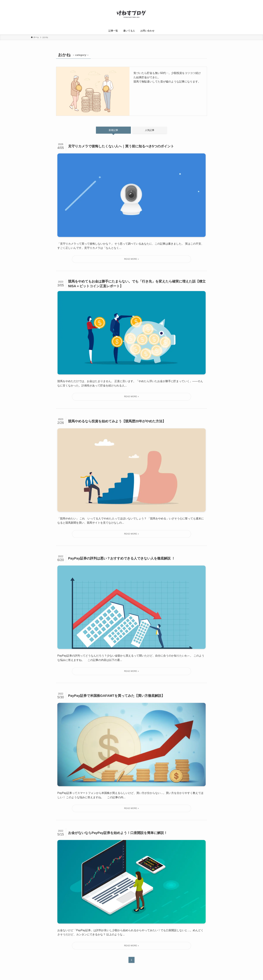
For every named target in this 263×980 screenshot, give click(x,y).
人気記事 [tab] (150, 130)
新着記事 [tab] (113, 130)
